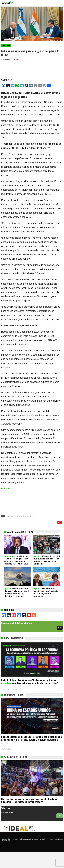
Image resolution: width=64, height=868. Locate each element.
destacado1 (24, 516)
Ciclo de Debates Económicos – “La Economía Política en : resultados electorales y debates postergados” (30, 698)
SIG (10, 706)
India (32, 516)
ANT (4, 706)
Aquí (60, 644)
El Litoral (6, 488)
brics (17, 516)
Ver (60, 832)
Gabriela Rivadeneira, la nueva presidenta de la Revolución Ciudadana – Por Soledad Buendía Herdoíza (30, 816)
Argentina (6, 45)
